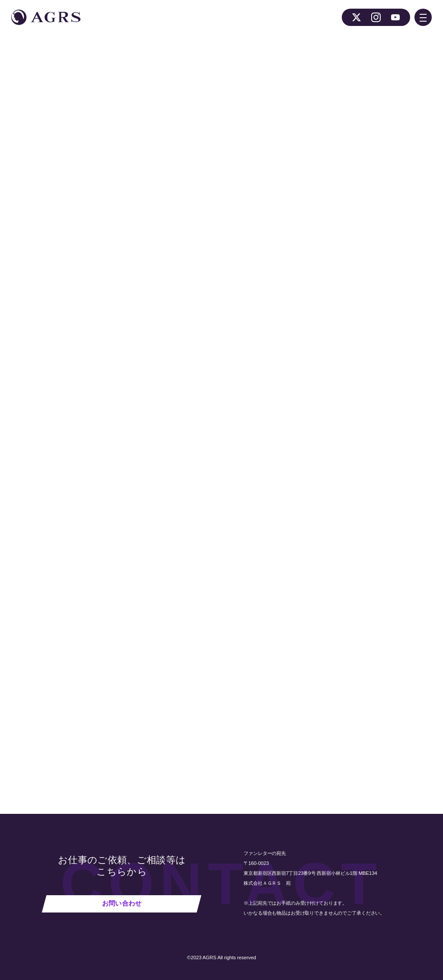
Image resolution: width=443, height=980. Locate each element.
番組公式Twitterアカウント (236, 329)
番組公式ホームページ (162, 329)
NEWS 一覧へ (137, 732)
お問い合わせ (122, 903)
